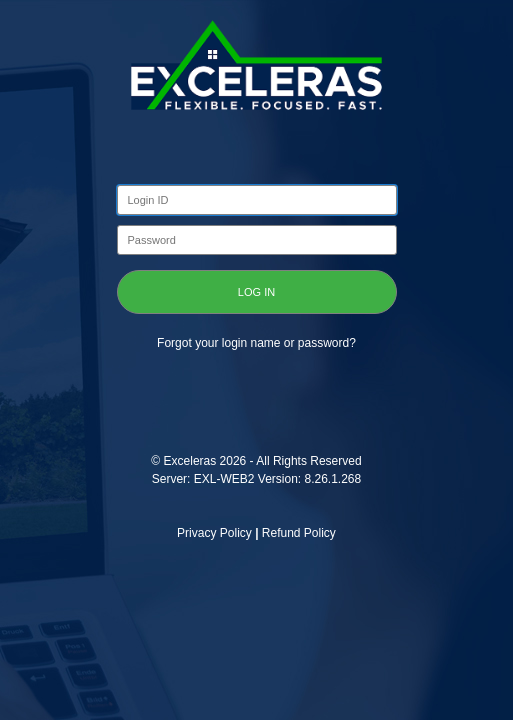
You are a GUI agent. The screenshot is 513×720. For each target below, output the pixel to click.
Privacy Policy (214, 533)
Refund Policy (299, 533)
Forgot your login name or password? (256, 343)
